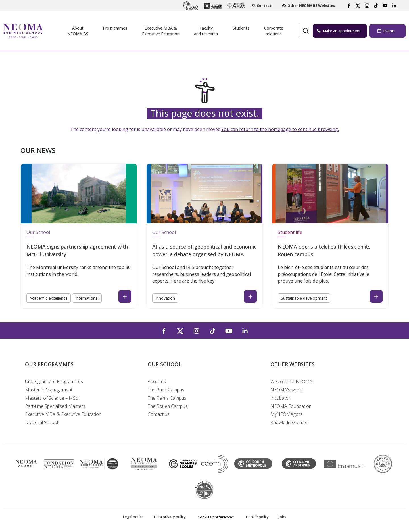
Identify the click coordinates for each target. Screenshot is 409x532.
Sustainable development (304, 298)
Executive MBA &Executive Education (161, 31)
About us (157, 381)
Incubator (280, 398)
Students (241, 28)
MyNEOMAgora (287, 414)
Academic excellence (49, 298)
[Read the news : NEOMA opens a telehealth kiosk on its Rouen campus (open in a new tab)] (376, 296)
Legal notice (133, 517)
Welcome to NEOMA (291, 381)
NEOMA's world (287, 390)
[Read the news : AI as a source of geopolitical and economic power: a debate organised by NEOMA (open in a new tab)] (250, 296)
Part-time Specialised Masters (55, 406)
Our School (38, 232)
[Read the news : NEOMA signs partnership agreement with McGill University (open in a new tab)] (125, 296)
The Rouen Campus (168, 406)
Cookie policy (257, 517)
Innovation (165, 298)
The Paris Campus (166, 390)
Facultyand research (206, 31)
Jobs (283, 517)
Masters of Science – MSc (51, 398)
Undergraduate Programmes (54, 381)
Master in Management (49, 390)
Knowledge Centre (289, 422)
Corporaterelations (274, 31)
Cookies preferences (216, 517)
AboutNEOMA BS (78, 31)
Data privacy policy (170, 517)
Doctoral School (41, 422)
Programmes (115, 28)
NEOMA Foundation (291, 406)
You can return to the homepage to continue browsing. (280, 129)
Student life (290, 232)
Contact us (159, 414)
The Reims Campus (167, 398)
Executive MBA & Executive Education (63, 414)
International (87, 298)
